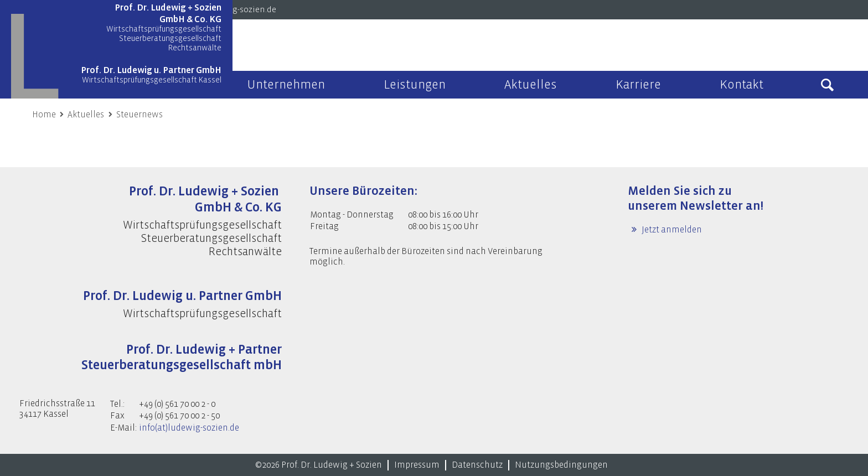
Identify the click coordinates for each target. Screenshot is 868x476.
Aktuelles (86, 115)
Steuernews (139, 115)
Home (44, 115)
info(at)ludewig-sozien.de (189, 428)
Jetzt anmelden (671, 230)
